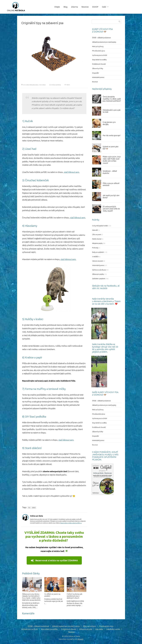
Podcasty (95, 248)
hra (29, 508)
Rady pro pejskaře (98, 252)
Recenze (85, 7)
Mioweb (80, 639)
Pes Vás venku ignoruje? (112, 135)
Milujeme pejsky (97, 243)
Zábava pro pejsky (98, 274)
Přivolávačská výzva (99, 51)
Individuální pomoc (98, 77)
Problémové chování (99, 64)
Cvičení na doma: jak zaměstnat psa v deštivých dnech (74, 596)
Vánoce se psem (98, 261)
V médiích (95, 257)
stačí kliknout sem (68, 259)
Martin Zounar (97, 239)
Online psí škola (55, 85)
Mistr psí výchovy (98, 47)
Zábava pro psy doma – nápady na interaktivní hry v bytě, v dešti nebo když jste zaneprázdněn (31, 597)
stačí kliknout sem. (72, 172)
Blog (66, 7)
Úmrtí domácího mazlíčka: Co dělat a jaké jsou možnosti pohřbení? (112, 99)
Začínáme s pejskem (99, 279)
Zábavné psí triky (98, 69)
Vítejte (57, 7)
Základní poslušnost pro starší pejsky (104, 42)
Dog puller (96, 73)
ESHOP (95, 7)
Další (104, 7)
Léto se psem (97, 234)
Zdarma (74, 7)
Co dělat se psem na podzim (52, 595)
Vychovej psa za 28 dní (100, 55)
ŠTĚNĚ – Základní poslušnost (101, 38)
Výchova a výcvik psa (99, 270)
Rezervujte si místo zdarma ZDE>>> (71, 523)
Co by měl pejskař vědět (100, 226)
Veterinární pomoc (98, 265)
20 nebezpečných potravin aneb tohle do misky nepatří (111, 209)
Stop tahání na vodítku (99, 60)
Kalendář (95, 230)
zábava (34, 508)
